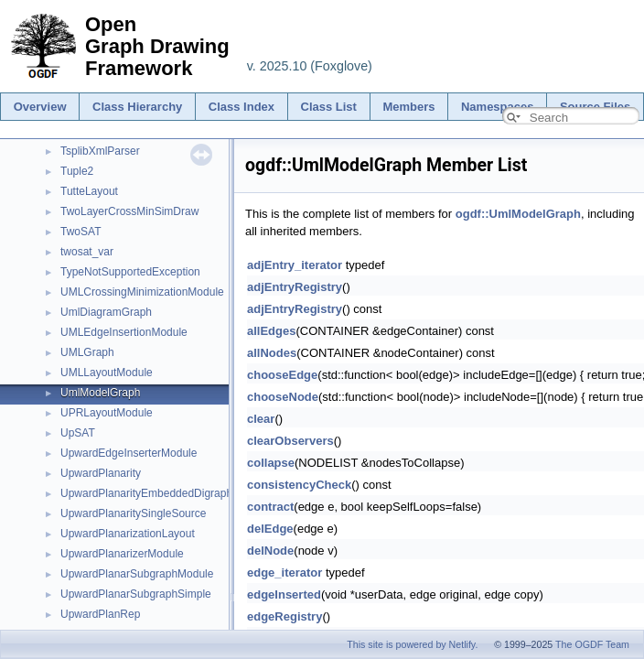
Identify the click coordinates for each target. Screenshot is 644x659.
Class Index (241, 107)
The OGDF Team (592, 644)
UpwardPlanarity (101, 473)
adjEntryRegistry (295, 287)
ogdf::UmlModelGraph (518, 214)
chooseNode (283, 397)
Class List (329, 107)
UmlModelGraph (100, 393)
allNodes (272, 353)
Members (408, 107)
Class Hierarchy (137, 107)
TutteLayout (89, 191)
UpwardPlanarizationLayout (128, 534)
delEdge (270, 529)
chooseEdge (282, 375)
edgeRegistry (284, 616)
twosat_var (87, 252)
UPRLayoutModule (107, 413)
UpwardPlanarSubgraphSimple (136, 594)
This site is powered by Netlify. (412, 644)
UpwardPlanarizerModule (122, 554)
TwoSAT (80, 232)
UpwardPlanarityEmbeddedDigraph (146, 493)
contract (270, 507)
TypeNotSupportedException (130, 272)
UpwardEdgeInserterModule (129, 453)
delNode (270, 551)
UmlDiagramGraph (106, 312)
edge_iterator (284, 573)
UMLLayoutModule (107, 373)
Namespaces (498, 107)
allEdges (271, 331)
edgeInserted (284, 594)
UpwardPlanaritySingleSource (133, 513)
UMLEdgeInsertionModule (124, 332)
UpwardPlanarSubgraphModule (137, 574)
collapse (271, 463)
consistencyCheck (299, 485)
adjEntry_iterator (295, 265)
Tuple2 (77, 171)
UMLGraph (87, 352)
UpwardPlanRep (100, 614)
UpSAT (78, 433)
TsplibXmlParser (100, 151)
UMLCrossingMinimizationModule (142, 292)
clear (261, 419)
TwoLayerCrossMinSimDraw (129, 211)
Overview (40, 107)
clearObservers (290, 441)
